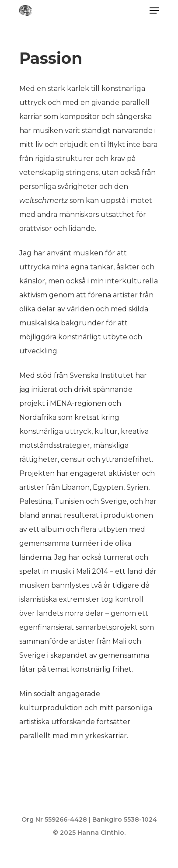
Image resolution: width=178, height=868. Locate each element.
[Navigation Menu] (154, 10)
